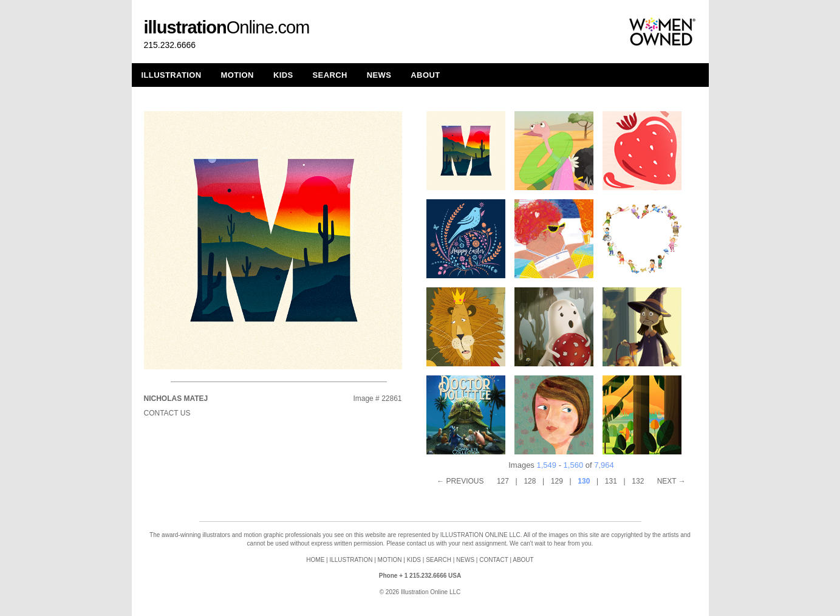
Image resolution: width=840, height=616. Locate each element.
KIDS (283, 75)
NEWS (379, 75)
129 (557, 481)
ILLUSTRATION (172, 75)
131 (611, 481)
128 (530, 481)
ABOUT (425, 75)
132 (638, 481)
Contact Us (167, 413)
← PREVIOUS (460, 481)
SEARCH (330, 75)
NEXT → (671, 481)
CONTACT (493, 560)
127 (503, 481)
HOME (315, 560)
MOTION (237, 75)
